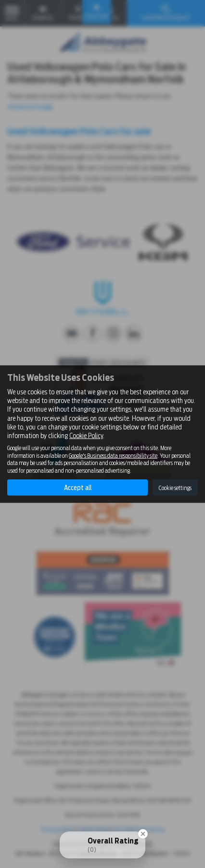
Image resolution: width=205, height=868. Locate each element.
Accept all (78, 488)
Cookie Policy (86, 436)
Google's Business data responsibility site (113, 455)
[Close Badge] (143, 834)
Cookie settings (175, 487)
